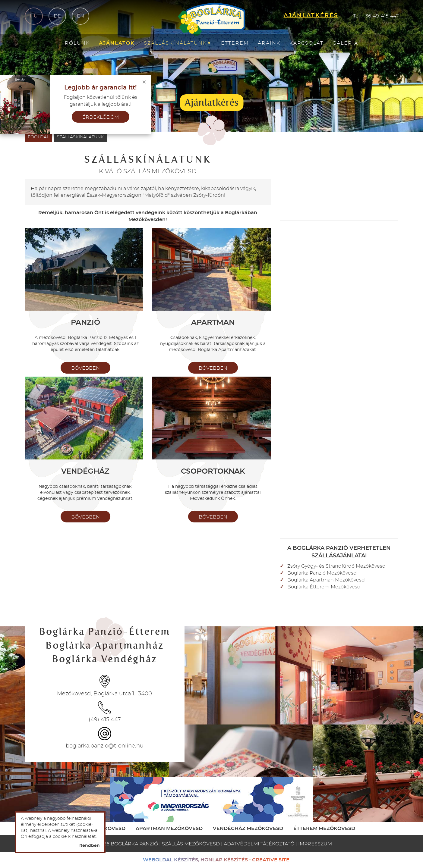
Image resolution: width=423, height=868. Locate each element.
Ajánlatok (117, 43)
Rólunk (77, 43)
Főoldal (38, 137)
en (80, 16)
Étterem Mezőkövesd (324, 829)
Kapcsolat (306, 43)
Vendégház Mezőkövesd (248, 829)
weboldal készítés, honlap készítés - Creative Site (216, 860)
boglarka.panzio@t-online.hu (105, 746)
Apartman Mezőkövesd (169, 829)
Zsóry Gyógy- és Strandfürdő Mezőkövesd (336, 566)
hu (34, 16)
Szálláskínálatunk (178, 43)
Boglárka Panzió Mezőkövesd (322, 573)
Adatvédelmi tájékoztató (259, 844)
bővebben (85, 368)
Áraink (269, 43)
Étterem (235, 43)
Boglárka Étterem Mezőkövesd (324, 587)
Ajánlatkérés (211, 102)
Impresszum (315, 844)
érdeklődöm (101, 117)
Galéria (345, 43)
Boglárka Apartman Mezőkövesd (326, 580)
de (57, 16)
